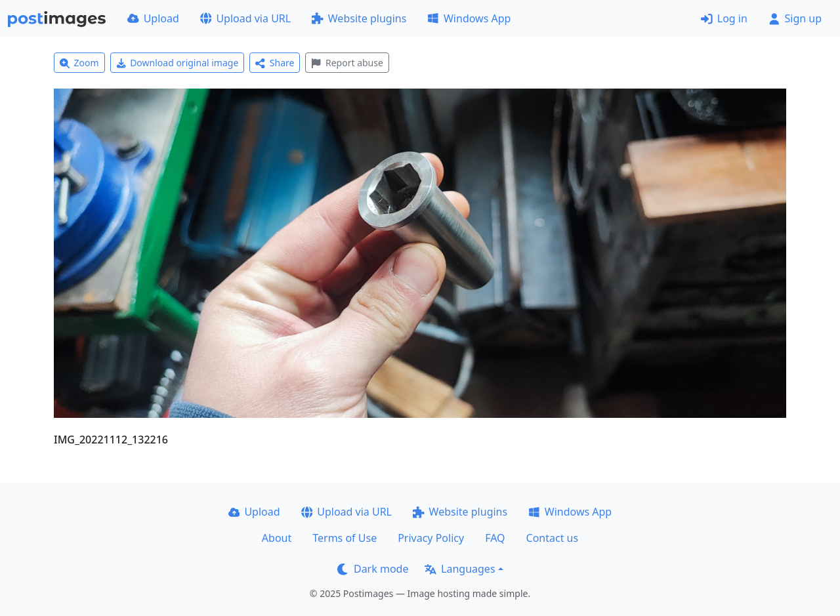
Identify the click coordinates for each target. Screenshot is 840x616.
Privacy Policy (431, 538)
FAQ (495, 538)
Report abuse (347, 63)
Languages (460, 569)
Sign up (795, 18)
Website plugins (359, 18)
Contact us (553, 538)
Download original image (178, 63)
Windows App (469, 18)
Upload (153, 18)
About (277, 538)
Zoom (79, 63)
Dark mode (373, 569)
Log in (724, 18)
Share (275, 63)
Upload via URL (245, 18)
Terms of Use (345, 538)
